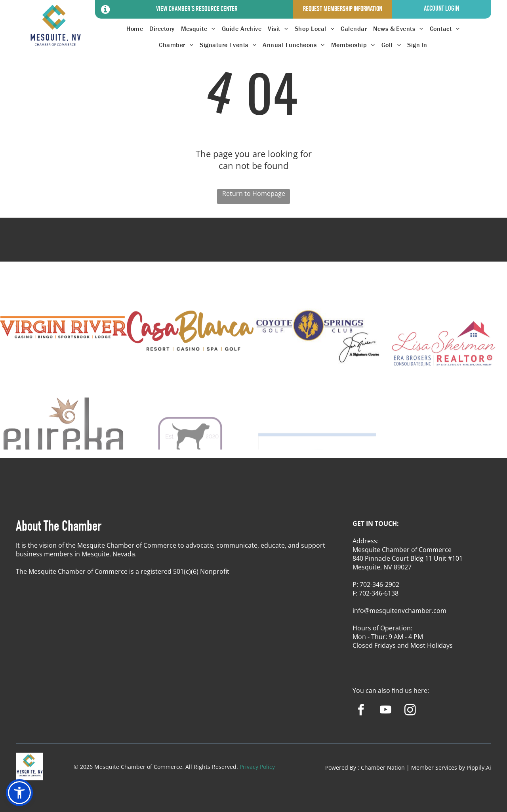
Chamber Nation (383, 767)
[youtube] (386, 711)
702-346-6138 (379, 593)
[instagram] (410, 711)
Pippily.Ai (479, 767)
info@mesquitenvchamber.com (399, 611)
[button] (19, 793)
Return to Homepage (254, 194)
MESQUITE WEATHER (253, 247)
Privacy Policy (257, 767)
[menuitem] (135, 29)
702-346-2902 (379, 584)
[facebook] (361, 711)
